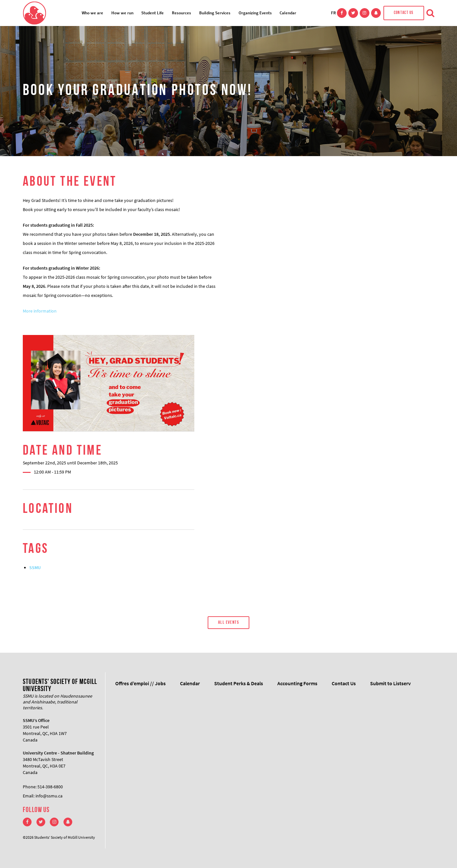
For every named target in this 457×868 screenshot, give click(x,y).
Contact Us (404, 13)
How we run (122, 13)
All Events (228, 623)
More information (40, 311)
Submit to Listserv (390, 683)
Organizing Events (255, 13)
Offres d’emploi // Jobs (140, 683)
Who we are (92, 13)
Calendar (288, 13)
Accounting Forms (297, 683)
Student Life (152, 13)
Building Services (215, 13)
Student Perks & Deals (239, 683)
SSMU (35, 568)
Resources (181, 13)
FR (333, 13)
